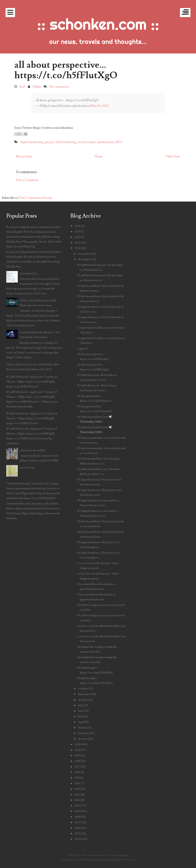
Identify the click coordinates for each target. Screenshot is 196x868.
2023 (77, 243)
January (83, 739)
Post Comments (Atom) (36, 198)
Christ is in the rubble (33, 450)
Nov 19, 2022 (100, 106)
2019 (77, 755)
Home (99, 157)
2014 (77, 783)
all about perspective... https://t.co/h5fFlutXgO (66, 70)
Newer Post (24, 157)
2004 (78, 839)
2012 (77, 794)
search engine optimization (96, 142)
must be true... (28, 468)
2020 (78, 750)
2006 (78, 828)
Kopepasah (79, 860)
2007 (78, 822)
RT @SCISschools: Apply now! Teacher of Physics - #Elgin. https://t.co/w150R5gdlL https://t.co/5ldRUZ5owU (32, 382)
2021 (77, 744)
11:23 (22, 87)
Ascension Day (29, 273)
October (83, 689)
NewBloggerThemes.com (121, 860)
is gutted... (83, 349)
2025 (77, 232)
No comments (59, 87)
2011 (77, 800)
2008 (78, 817)
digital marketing (32, 142)
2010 (77, 806)
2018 (77, 761)
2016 (77, 772)
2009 (78, 811)
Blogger (125, 855)
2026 (78, 226)
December (84, 254)
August (82, 700)
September (84, 694)
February (83, 733)
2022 (77, 248)
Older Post (173, 157)
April (81, 722)
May (81, 716)
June (81, 711)
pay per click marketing (60, 142)
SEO (119, 142)
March (82, 728)
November (84, 259)
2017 (77, 767)
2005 (78, 834)
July (80, 705)
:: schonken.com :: (98, 24)
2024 (78, 237)
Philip (37, 87)
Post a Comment (27, 180)
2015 (77, 778)
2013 (77, 789)
